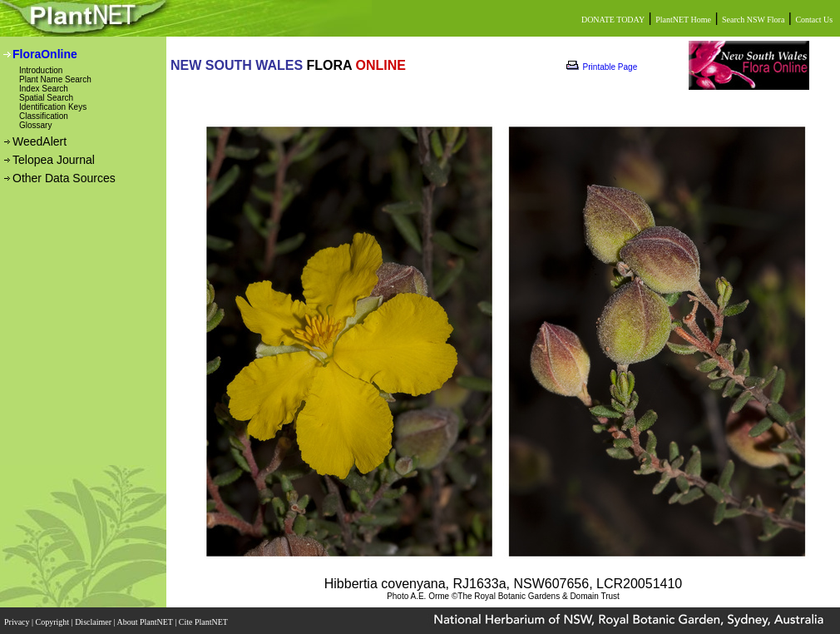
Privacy (18, 622)
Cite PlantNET (204, 622)
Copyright (54, 622)
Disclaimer (94, 622)
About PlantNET (146, 622)
